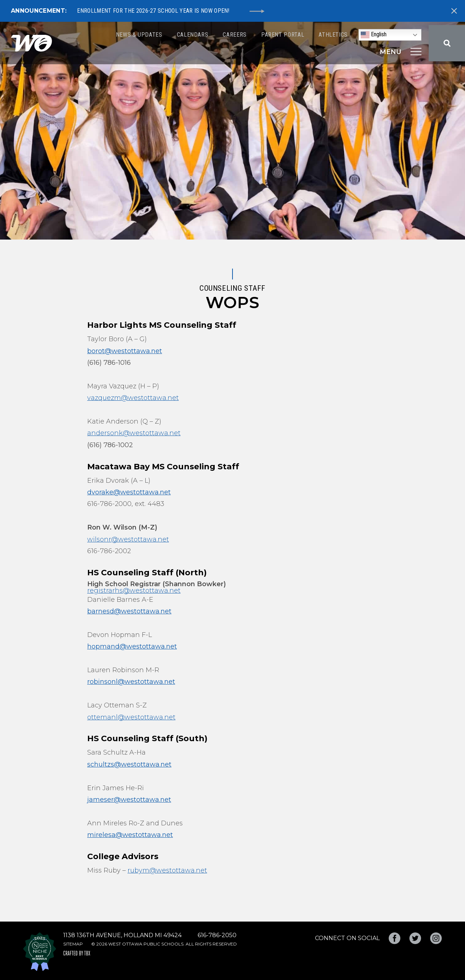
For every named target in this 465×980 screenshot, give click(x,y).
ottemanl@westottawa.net (131, 717)
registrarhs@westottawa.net (134, 591)
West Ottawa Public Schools (31, 43)
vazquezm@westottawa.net (133, 398)
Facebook (395, 938)
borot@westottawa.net (125, 351)
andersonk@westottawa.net (134, 433)
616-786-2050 (217, 935)
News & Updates (139, 35)
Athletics (333, 35)
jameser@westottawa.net (129, 800)
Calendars (193, 35)
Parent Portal (283, 35)
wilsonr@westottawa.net (128, 539)
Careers (234, 35)
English (374, 35)
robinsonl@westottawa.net (131, 682)
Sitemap (73, 944)
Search (447, 43)
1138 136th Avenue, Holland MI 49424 (122, 935)
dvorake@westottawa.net (129, 492)
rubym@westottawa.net (167, 870)
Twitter (415, 938)
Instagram (436, 938)
